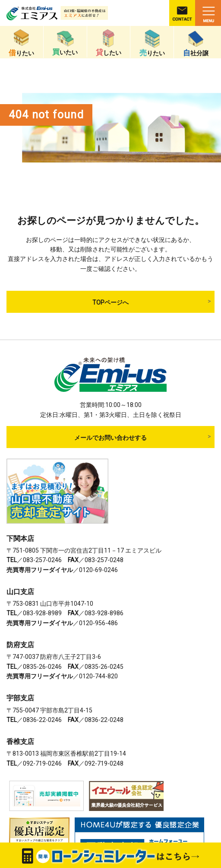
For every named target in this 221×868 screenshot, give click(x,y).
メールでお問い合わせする (110, 438)
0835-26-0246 (42, 667)
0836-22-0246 (42, 720)
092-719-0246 (42, 763)
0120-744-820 (98, 676)
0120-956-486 (98, 623)
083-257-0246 (42, 560)
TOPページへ (110, 302)
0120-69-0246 (98, 570)
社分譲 (196, 43)
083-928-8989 (42, 613)
